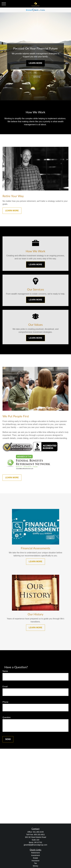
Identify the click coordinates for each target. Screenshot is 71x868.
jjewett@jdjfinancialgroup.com (35, 845)
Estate (35, 858)
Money (35, 866)
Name (5, 671)
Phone (5, 702)
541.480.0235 (38, 832)
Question (7, 717)
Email (5, 687)
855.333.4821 (39, 835)
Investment (35, 855)
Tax (35, 863)
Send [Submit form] (8, 739)
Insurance (35, 861)
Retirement (35, 853)
